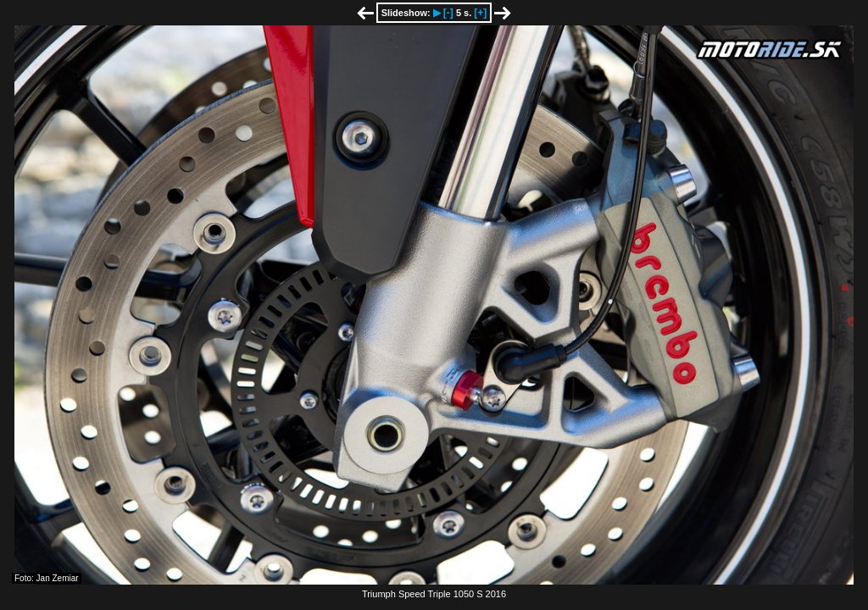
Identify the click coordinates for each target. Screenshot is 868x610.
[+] (480, 13)
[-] (448, 13)
